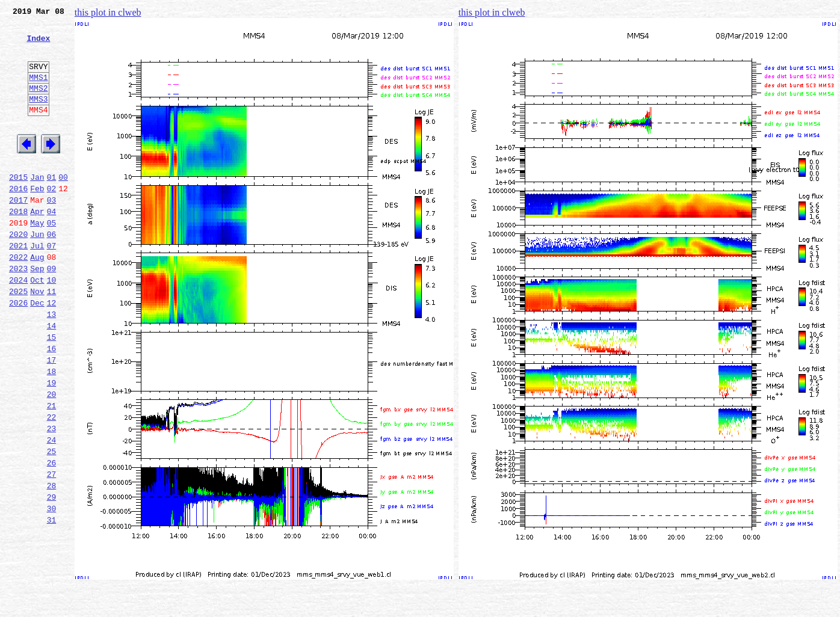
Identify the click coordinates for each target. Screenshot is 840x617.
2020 (18, 272)
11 (52, 338)
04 (52, 245)
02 (52, 219)
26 (52, 536)
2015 (18, 206)
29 (52, 576)
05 (52, 259)
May (37, 259)
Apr (37, 245)
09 (52, 312)
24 (52, 510)
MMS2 (38, 104)
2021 (18, 285)
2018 (18, 245)
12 (52, 351)
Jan (37, 206)
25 (52, 523)
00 (63, 206)
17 (52, 417)
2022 (18, 298)
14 (52, 378)
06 (52, 272)
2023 (18, 312)
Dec (37, 351)
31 (52, 603)
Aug (37, 298)
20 (52, 457)
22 (52, 483)
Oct (37, 325)
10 (52, 325)
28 (52, 563)
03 (52, 232)
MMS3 (38, 117)
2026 (18, 351)
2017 (18, 232)
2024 (18, 325)
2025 (18, 338)
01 (52, 206)
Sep (37, 312)
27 (52, 550)
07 (52, 285)
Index (38, 45)
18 (52, 431)
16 (52, 404)
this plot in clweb (108, 12)
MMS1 (38, 91)
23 (52, 497)
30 (52, 589)
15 (52, 391)
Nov (37, 338)
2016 (18, 219)
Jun (37, 272)
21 (52, 470)
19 (52, 444)
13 (52, 364)
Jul (37, 285)
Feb (37, 219)
